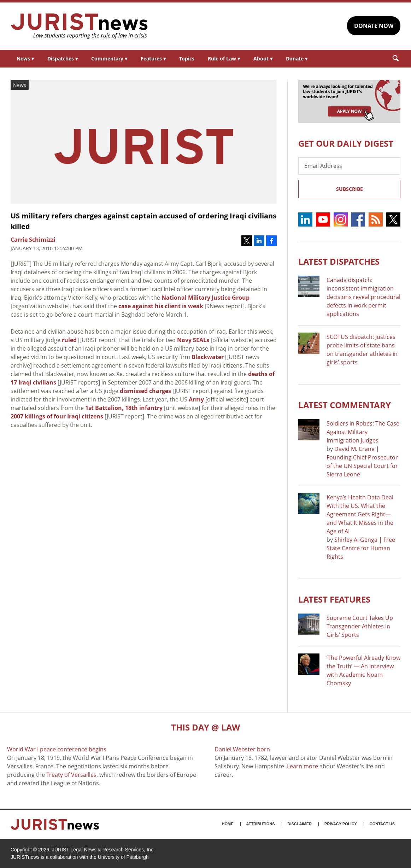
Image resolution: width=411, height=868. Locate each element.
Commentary (109, 58)
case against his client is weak (161, 306)
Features (153, 58)
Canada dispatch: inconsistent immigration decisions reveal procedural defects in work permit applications (363, 297)
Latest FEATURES (334, 599)
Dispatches (63, 58)
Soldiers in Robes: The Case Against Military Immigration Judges (363, 432)
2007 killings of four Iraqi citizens (57, 416)
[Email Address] (349, 166)
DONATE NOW (374, 26)
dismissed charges (145, 391)
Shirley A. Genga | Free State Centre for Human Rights (361, 548)
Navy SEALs (193, 340)
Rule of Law (224, 58)
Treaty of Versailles (71, 775)
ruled (69, 340)
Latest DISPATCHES (339, 261)
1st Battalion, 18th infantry (124, 408)
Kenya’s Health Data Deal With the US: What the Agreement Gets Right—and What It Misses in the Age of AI (360, 514)
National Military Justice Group (205, 298)
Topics (187, 58)
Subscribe (350, 189)
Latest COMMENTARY (345, 405)
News (25, 58)
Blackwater (208, 357)
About (263, 58)
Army (196, 399)
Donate (297, 58)
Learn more (303, 766)
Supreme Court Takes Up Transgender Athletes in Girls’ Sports (360, 626)
